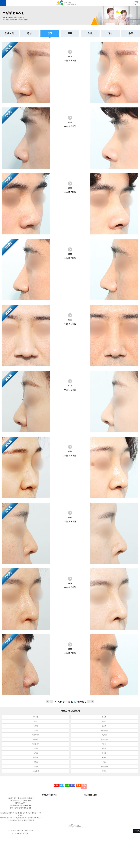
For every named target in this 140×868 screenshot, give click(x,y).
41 (56, 702)
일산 (110, 33)
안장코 (104, 753)
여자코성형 (36, 744)
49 (81, 702)
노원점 (104, 726)
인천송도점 (104, 731)
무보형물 (104, 735)
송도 (131, 33)
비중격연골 (36, 735)
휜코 (36, 722)
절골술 (104, 771)
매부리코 (36, 717)
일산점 (36, 726)
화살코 (104, 749)
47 (75, 702)
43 (62, 702)
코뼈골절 (36, 740)
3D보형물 (36, 771)
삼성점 (36, 731)
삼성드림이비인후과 (49, 795)
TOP (137, 831)
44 (66, 702)
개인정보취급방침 (91, 795)
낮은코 (36, 753)
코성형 (36, 749)
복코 (104, 762)
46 (72, 702)
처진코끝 (36, 758)
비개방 (104, 758)
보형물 (36, 767)
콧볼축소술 (104, 767)
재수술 (104, 744)
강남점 (104, 717)
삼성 (50, 33)
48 (78, 702)
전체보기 (9, 33)
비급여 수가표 (27, 806)
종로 (70, 33)
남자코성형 (104, 740)
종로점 (104, 722)
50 (84, 702)
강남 (30, 33)
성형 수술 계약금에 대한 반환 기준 (21, 808)
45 (69, 702)
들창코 (36, 762)
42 (59, 702)
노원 (90, 33)
